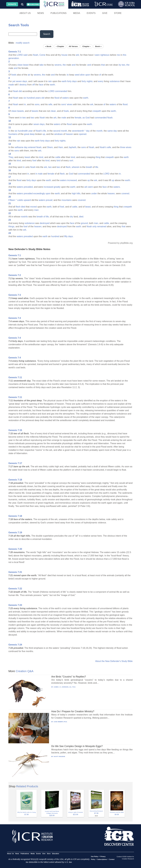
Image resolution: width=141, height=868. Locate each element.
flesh (18, 207)
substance (115, 81)
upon (88, 75)
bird (59, 160)
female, (78, 118)
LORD (20, 55)
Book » (98, 46)
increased (48, 187)
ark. (25, 230)
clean (20, 65)
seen (97, 55)
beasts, (21, 111)
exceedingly (39, 193)
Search (47, 34)
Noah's (39, 131)
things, (12, 226)
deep (32, 134)
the (64, 65)
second (57, 131)
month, (64, 131)
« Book (48, 46)
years (38, 98)
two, (124, 65)
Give (105, 13)
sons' (64, 104)
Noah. (110, 118)
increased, (72, 180)
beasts (35, 111)
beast (26, 65)
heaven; (38, 226)
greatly (57, 187)
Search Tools (19, 25)
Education (56, 854)
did (20, 91)
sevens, (58, 65)
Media (77, 13)
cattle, (75, 207)
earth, (114, 111)
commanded (61, 91)
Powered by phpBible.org (120, 243)
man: (37, 210)
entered (32, 147)
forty (69, 81)
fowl (34, 160)
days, (25, 81)
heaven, (111, 193)
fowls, (67, 111)
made (11, 85)
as (84, 118)
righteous (105, 55)
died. (81, 217)
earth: (79, 226)
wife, (51, 104)
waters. (117, 187)
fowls (14, 75)
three (123, 147)
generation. (14, 58)
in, (25, 104)
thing (98, 157)
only (94, 226)
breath (89, 167)
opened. (83, 134)
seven (19, 81)
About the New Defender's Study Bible (114, 661)
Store (118, 13)
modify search (23, 43)
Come (42, 55)
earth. (53, 85)
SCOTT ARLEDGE (59, 756)
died (23, 207)
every (101, 81)
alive (82, 75)
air (29, 75)
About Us (25, 13)
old (43, 98)
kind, (41, 157)
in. (120, 174)
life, (45, 131)
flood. (125, 104)
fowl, (62, 207)
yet (14, 81)
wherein (76, 167)
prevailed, (28, 187)
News (41, 13)
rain (50, 81)
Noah (16, 91)
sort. (72, 160)
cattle (58, 157)
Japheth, (73, 147)
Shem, (50, 147)
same (110, 131)
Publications (59, 13)
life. (97, 167)
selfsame (19, 147)
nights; (90, 81)
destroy (23, 85)
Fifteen (12, 200)
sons (84, 147)
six (25, 98)
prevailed (28, 193)
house (64, 55)
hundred (31, 98)
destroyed (45, 223)
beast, (88, 207)
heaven (69, 134)
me (118, 55)
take (41, 65)
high (74, 193)
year (30, 131)
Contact (112, 859)
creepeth (97, 111)
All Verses (73, 46)
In (9, 131)
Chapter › (86, 46)
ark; (78, 55)
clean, (53, 111)
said (25, 55)
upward (27, 200)
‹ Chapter (60, 46)
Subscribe (33, 4)
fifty (66, 236)
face (41, 85)
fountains (13, 134)
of (100, 75)
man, (96, 223)
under (94, 193)
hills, (79, 193)
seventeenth (78, 131)
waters (66, 98)
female (51, 174)
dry (72, 217)
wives (70, 104)
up (89, 180)
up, (44, 134)
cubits (20, 200)
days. (71, 236)
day (88, 131)
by (120, 65)
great (27, 134)
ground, (85, 223)
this (125, 55)
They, (11, 157)
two (24, 118)
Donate (12, 4)
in (21, 118)
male (64, 118)
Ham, (61, 147)
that (103, 65)
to (68, 75)
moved (33, 207)
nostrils (24, 217)
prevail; (49, 200)
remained (102, 226)
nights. (63, 141)
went (90, 187)
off (34, 85)
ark (86, 187)
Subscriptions (102, 859)
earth (64, 81)
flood (57, 98)
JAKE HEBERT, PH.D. (61, 722)
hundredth (23, 131)
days (74, 81)
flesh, (68, 167)
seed (77, 75)
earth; (49, 180)
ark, (92, 104)
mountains (67, 200)
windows (58, 134)
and (74, 65)
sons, (37, 104)
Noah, (36, 55)
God (88, 118)
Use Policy (95, 856)
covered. (126, 193)
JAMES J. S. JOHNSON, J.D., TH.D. (65, 687)
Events (91, 13)
